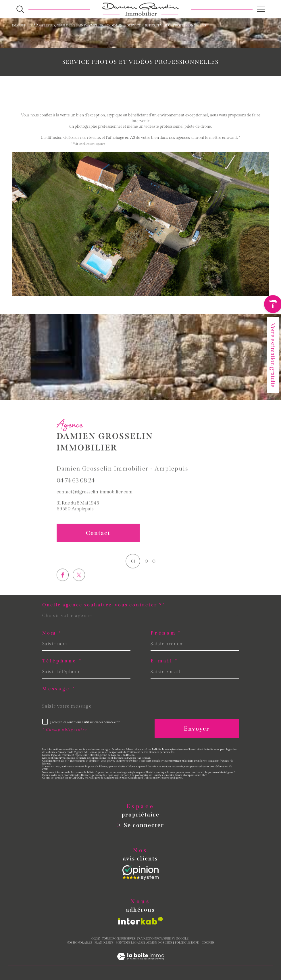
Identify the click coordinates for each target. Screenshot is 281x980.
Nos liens (165, 943)
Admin (151, 943)
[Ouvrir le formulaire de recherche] (20, 9)
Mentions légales (130, 943)
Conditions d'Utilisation (142, 778)
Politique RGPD (187, 943)
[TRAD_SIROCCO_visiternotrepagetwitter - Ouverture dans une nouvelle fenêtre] (79, 588)
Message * (59, 689)
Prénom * (166, 633)
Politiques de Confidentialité (105, 778)
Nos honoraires (79, 943)
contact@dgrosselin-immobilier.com (95, 498)
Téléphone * (62, 661)
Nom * (52, 633)
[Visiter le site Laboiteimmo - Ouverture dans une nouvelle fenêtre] (140, 963)
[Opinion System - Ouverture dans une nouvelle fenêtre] (140, 873)
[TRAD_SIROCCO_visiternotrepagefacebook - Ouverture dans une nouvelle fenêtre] (63, 588)
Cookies (208, 943)
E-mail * (164, 661)
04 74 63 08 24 (76, 487)
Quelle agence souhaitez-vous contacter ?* (104, 605)
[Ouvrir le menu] (261, 9)
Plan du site (104, 943)
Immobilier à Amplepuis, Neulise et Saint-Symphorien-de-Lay (67, 25)
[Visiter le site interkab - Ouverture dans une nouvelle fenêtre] (140, 921)
